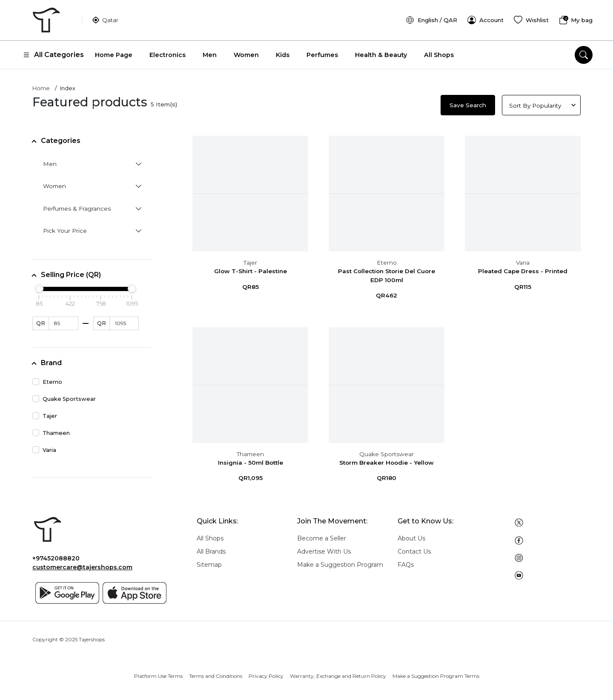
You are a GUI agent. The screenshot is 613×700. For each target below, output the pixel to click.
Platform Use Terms (158, 673)
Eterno (387, 260)
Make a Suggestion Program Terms (436, 673)
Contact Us (414, 549)
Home (41, 86)
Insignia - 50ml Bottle (251, 460)
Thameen (250, 451)
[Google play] (67, 590)
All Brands (211, 549)
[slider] (39, 286)
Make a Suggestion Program (340, 562)
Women (246, 52)
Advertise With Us (324, 549)
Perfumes (322, 52)
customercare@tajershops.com (82, 565)
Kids (283, 52)
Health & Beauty (381, 52)
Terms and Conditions (216, 673)
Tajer (250, 260)
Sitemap (209, 562)
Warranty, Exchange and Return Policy (338, 673)
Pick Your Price (65, 228)
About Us (411, 535)
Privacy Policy (266, 673)
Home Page (114, 52)
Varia (523, 260)
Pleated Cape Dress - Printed (523, 269)
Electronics (168, 52)
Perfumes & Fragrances (77, 206)
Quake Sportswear (387, 451)
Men (210, 52)
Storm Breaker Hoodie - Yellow (387, 460)
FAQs (406, 562)
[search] (584, 52)
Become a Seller (322, 535)
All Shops (439, 52)
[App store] (135, 590)
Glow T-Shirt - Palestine (251, 269)
